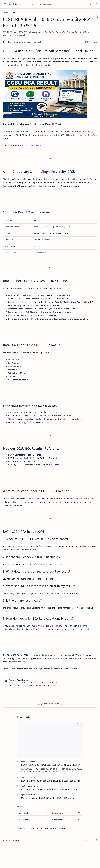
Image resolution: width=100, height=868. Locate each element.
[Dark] (91, 4)
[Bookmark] (96, 4)
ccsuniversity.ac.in (60, 579)
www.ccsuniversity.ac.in (32, 148)
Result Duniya (16, 4)
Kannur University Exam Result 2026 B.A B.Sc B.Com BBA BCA (51, 788)
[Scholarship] (33, 842)
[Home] (5, 13)
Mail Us (40, 851)
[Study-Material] (67, 842)
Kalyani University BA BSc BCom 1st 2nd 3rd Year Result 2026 (51, 803)
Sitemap (61, 851)
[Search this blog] (52, 4)
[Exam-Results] (33, 784)
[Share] (93, 42)
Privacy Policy (50, 851)
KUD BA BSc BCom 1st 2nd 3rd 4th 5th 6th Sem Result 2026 (49, 812)
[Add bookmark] (87, 42)
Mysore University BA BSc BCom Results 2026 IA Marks (47, 821)
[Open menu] (5, 4)
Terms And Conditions (26, 851)
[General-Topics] (67, 835)
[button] (79, 746)
